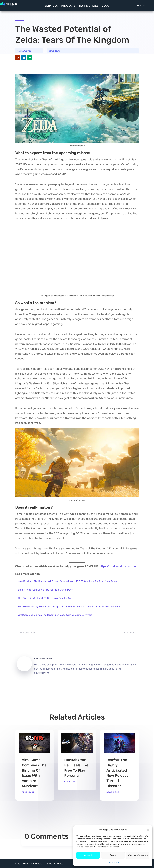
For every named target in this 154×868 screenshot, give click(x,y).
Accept (88, 855)
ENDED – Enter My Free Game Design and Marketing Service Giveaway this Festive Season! (69, 607)
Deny (113, 855)
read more (28, 792)
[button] (148, 830)
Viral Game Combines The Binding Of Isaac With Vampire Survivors (55, 615)
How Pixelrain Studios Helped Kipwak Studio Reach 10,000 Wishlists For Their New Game (67, 581)
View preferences (138, 855)
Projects (68, 6)
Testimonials (89, 6)
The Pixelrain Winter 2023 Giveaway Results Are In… (47, 598)
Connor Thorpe (45, 659)
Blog (106, 6)
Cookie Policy (113, 862)
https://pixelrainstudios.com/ (118, 566)
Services (51, 6)
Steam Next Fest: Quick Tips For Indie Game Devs (45, 590)
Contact (140, 5)
